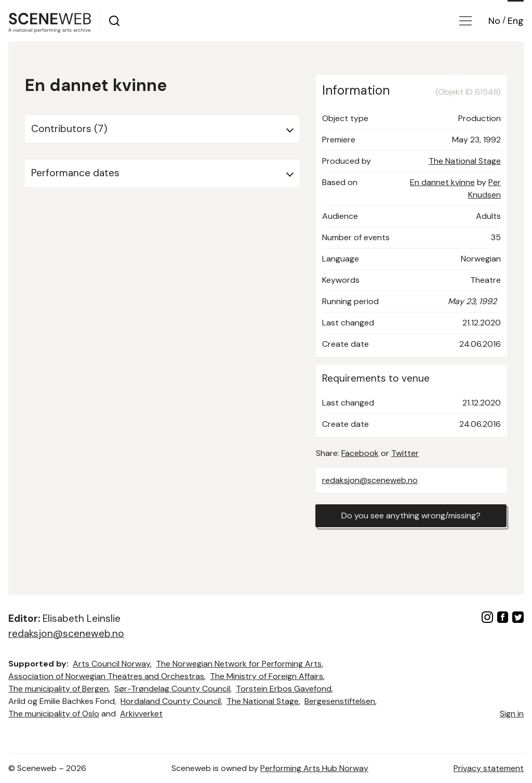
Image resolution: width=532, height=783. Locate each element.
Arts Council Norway (111, 664)
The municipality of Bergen (58, 689)
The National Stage (465, 161)
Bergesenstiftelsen (340, 701)
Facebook (360, 453)
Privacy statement (489, 768)
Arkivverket (141, 714)
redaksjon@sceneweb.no (370, 480)
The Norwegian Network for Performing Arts (239, 664)
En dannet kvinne (442, 182)
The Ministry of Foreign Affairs (267, 676)
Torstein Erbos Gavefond (284, 689)
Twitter (405, 453)
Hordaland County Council (171, 701)
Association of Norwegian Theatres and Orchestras (106, 676)
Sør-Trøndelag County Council (172, 689)
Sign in (512, 714)
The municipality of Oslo (54, 714)
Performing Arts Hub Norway (314, 768)
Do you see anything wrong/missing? (411, 516)
